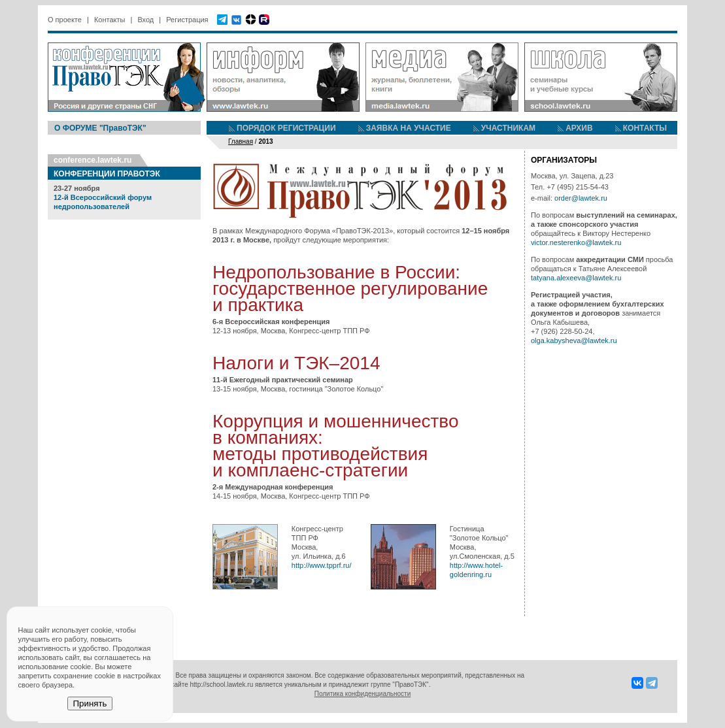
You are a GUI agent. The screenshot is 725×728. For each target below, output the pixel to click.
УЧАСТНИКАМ (508, 128)
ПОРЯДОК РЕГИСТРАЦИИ (286, 128)
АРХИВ (579, 128)
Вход (145, 20)
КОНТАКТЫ (645, 128)
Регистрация (187, 20)
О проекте (65, 20)
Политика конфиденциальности (363, 694)
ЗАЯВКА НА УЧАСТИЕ (409, 128)
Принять (90, 703)
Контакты (110, 20)
